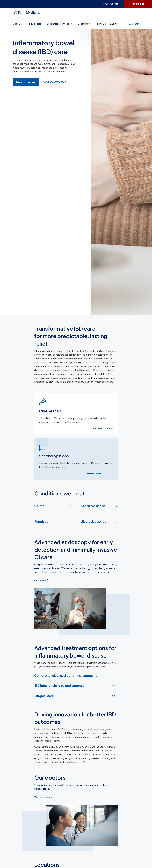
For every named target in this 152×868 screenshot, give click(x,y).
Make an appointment (26, 82)
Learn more (42, 580)
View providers (43, 797)
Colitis (53, 506)
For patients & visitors (110, 24)
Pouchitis (53, 522)
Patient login (138, 4)
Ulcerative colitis (99, 522)
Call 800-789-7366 (54, 82)
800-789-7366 (111, 4)
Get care (17, 24)
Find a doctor (34, 24)
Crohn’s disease (99, 506)
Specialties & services (60, 24)
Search (134, 24)
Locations (85, 24)
